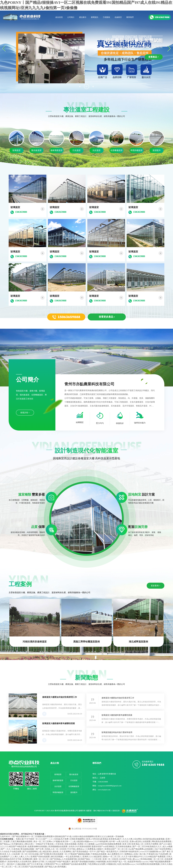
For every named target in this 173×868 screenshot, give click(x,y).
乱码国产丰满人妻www (129, 859)
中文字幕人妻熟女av (76, 849)
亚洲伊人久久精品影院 (92, 857)
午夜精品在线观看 (99, 854)
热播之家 (20, 839)
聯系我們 (130, 17)
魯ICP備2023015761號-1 (103, 811)
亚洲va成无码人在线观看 (140, 841)
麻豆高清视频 (57, 857)
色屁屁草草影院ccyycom (138, 862)
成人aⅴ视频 (167, 846)
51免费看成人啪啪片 (95, 849)
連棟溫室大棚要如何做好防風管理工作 (118, 698)
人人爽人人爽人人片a (20, 857)
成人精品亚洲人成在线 (49, 852)
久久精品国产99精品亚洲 (16, 846)
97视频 (57, 841)
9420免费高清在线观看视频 (148, 864)
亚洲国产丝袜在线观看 (40, 857)
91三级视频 (90, 844)
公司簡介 (71, 17)
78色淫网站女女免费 (97, 864)
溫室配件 (74, 792)
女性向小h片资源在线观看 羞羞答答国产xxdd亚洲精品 (92, 846)
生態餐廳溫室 (74, 786)
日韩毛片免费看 (152, 844)
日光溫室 (74, 780)
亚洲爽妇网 (28, 859)
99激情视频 (101, 862)
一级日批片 (10, 864)
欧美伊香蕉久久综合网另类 (20, 862)
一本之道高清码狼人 (73, 857)
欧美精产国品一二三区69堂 (90, 859)
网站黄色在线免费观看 (162, 841)
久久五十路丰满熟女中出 (133, 857)
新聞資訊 (95, 17)
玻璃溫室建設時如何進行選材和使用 (117, 732)
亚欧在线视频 (71, 844)
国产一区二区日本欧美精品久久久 (147, 846)
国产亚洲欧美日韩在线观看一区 (54, 854)
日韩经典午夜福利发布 (129, 852)
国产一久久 (6, 849)
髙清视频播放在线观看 (58, 846)
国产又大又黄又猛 (35, 864)
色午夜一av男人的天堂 (119, 841)
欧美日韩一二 (67, 841)
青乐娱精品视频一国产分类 (32, 849)
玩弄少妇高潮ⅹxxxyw (126, 864)
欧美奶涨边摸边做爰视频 (154, 839)
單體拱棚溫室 (58, 792)
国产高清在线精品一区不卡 (84, 852)
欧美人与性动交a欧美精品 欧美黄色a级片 (104, 839)
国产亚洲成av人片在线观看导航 (64, 859)
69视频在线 (111, 864)
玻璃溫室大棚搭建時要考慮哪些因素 (117, 715)
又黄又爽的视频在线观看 (22, 841)
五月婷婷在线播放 (124, 846)
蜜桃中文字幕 (38, 862)
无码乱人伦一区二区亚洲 (56, 849)
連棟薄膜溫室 (58, 780)
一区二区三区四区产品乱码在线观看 (28, 867)
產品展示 (83, 17)
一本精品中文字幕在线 (44, 844)
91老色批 (16, 849)
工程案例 (106, 17)
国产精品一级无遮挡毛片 (108, 852)
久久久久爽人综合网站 (133, 839)
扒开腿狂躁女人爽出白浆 (22, 844)
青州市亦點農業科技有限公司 (66, 811)
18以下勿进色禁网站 (163, 849)
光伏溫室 (58, 786)
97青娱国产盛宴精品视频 (79, 854)
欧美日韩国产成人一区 (117, 862)
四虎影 (81, 844)
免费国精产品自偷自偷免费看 (74, 864)
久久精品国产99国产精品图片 (58, 862)
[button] (80, 86)
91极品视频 (21, 864)
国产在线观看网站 (30, 852)
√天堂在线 (59, 844)
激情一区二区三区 (41, 859)
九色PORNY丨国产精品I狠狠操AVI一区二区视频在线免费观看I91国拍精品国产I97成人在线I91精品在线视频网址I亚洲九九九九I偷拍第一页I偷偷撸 (62, 836)
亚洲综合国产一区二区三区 (116, 849)
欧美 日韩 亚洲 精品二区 (133, 844)
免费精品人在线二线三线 (135, 854)
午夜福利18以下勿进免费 (158, 854)
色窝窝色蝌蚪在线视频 (37, 846)
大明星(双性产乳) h (52, 864)
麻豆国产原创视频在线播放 (83, 862)
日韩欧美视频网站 (78, 839)
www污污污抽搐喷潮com (151, 852)
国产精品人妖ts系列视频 (55, 867)
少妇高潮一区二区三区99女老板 (26, 854)
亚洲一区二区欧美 (111, 859)
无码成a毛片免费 (61, 839)
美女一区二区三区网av (43, 841)
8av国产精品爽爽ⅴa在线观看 (141, 849)
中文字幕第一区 (31, 839)
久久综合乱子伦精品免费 (11, 852)
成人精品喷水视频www (83, 841)
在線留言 (118, 17)
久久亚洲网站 (66, 852)
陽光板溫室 (74, 774)
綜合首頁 (59, 17)
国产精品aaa (5, 844)
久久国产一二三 (46, 839)
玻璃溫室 (58, 774)
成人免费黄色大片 (116, 854)
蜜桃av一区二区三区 (112, 857)
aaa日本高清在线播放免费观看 (109, 844)
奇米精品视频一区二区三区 (152, 859)
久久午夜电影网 (101, 841)
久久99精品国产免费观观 (155, 857)
